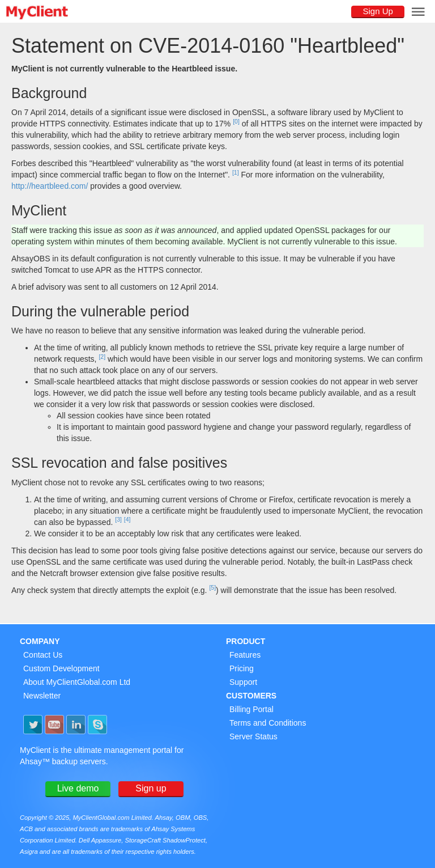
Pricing (242, 668)
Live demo (78, 788)
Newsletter (42, 696)
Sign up (151, 788)
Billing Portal (251, 709)
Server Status (253, 736)
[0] (236, 121)
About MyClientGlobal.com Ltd (77, 682)
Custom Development (61, 668)
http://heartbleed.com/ (50, 186)
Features (245, 655)
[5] (212, 587)
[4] (127, 519)
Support (243, 682)
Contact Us (43, 655)
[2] (102, 357)
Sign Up (378, 11)
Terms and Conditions (268, 723)
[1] (236, 172)
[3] (118, 519)
